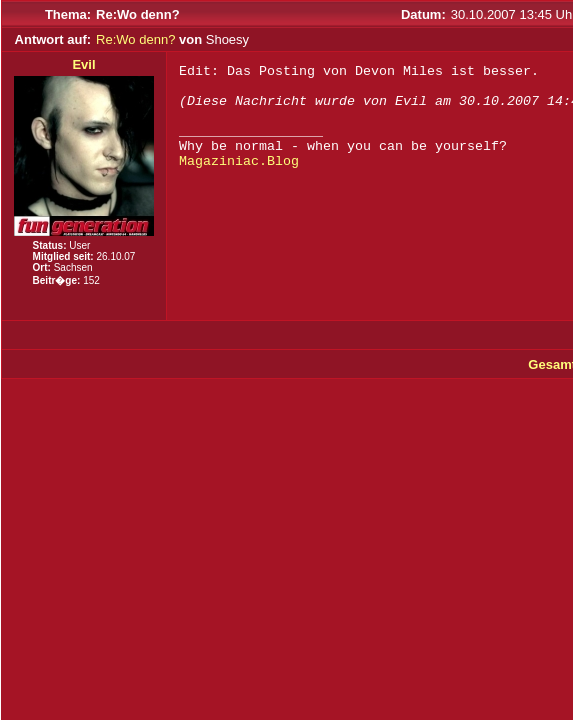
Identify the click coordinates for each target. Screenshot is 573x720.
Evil (83, 64)
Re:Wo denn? (135, 39)
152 (91, 280)
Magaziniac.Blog (239, 161)
